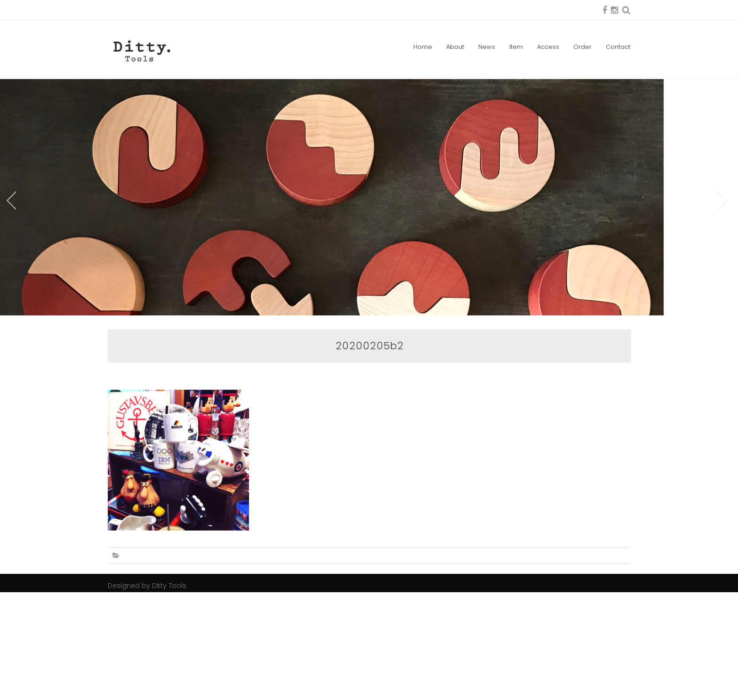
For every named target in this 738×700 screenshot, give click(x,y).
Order (582, 47)
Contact (618, 47)
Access (548, 47)
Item (516, 47)
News (487, 47)
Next (722, 255)
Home (423, 47)
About (455, 47)
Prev (10, 255)
